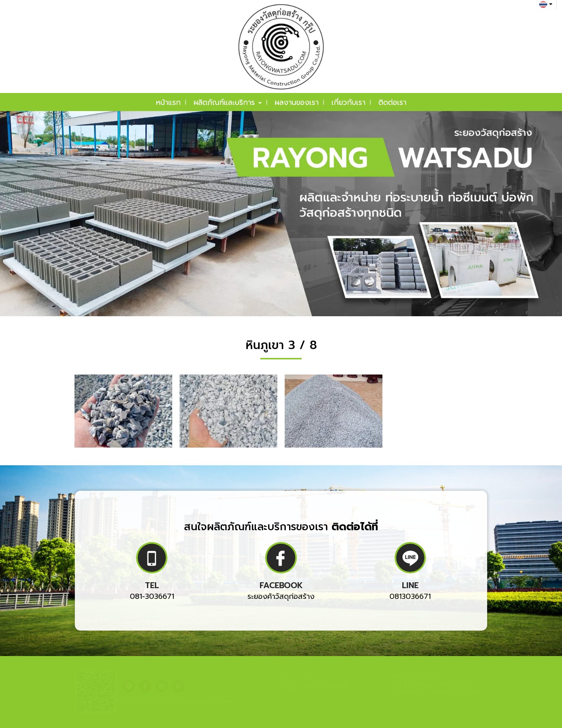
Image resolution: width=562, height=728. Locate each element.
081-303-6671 (329, 685)
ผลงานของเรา (297, 102)
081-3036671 (152, 596)
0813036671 (410, 596)
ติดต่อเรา (392, 102)
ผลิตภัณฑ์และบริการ (228, 102)
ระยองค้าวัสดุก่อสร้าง (281, 596)
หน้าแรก (168, 102)
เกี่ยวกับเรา (348, 102)
